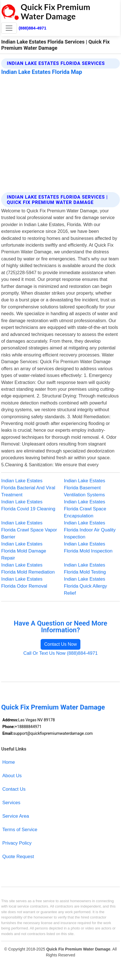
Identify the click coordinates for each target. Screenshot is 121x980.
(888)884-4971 (32, 28)
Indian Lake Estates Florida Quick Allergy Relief (86, 586)
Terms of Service (20, 830)
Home (8, 762)
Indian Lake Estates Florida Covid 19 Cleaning (28, 505)
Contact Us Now (61, 644)
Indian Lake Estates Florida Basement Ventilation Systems (85, 488)
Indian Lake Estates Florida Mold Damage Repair (24, 551)
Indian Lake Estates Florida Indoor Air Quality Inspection (90, 530)
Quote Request (18, 857)
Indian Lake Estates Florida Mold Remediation (28, 569)
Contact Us (14, 789)
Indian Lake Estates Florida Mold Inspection (88, 547)
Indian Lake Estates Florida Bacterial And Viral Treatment (28, 488)
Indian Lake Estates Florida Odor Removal (24, 583)
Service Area (16, 816)
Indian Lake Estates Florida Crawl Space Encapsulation (85, 509)
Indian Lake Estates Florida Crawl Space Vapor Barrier (29, 530)
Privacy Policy (17, 843)
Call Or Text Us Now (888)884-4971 (61, 653)
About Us (12, 776)
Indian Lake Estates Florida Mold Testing (85, 569)
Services (11, 803)
